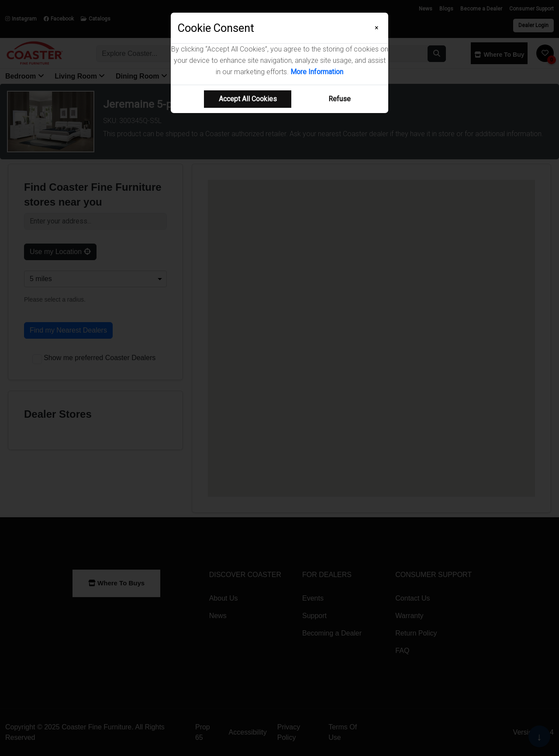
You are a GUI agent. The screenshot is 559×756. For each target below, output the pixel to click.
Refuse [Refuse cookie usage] (340, 99)
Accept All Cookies (248, 99)
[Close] (377, 28)
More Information (317, 72)
